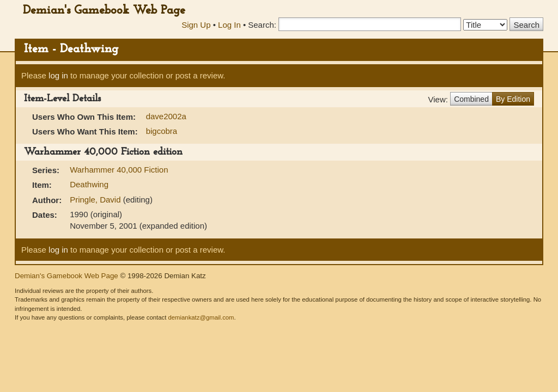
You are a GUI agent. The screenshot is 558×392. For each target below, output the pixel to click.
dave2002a (166, 116)
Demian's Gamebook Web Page (104, 11)
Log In (229, 25)
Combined (471, 99)
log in (58, 75)
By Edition (513, 99)
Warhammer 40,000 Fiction (119, 170)
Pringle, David (96, 200)
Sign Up (196, 25)
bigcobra (162, 131)
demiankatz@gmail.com (201, 317)
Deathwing (89, 184)
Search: (262, 25)
